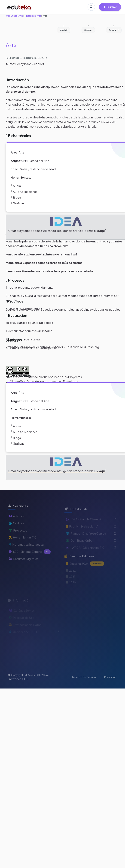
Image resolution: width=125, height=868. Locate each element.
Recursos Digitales (24, 567)
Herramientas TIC (23, 546)
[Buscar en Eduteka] (91, 7)
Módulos (17, 532)
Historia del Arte (33, 16)
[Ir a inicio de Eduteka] (19, 7)
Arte (21, 16)
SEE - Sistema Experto (30, 560)
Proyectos (18, 539)
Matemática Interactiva (26, 553)
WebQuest (11, 16)
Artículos (17, 525)
